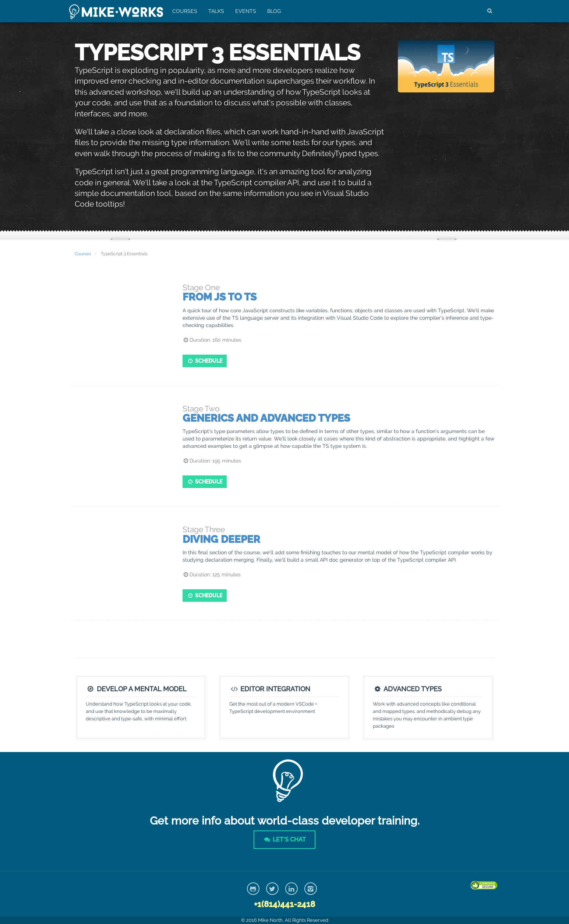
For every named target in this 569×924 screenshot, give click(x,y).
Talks (216, 11)
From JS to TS (220, 297)
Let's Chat (284, 839)
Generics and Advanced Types (266, 418)
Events (246, 11)
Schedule (205, 361)
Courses (185, 11)
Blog (274, 11)
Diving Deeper (221, 539)
